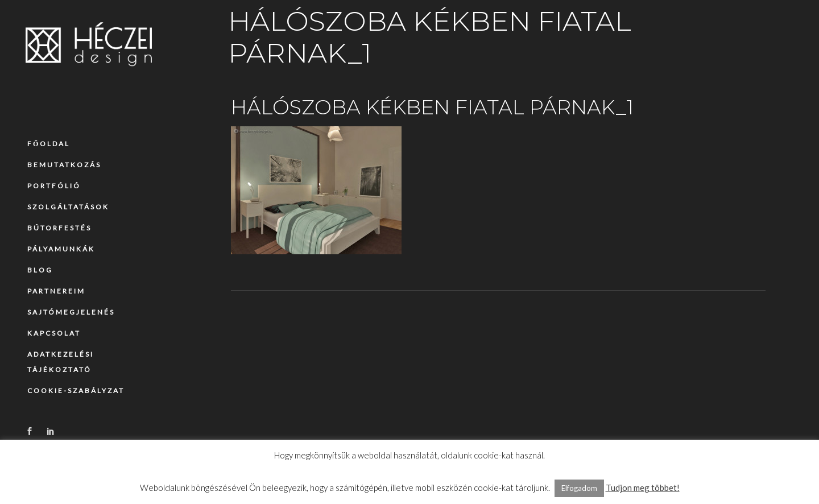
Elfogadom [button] (579, 488)
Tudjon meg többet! (643, 488)
